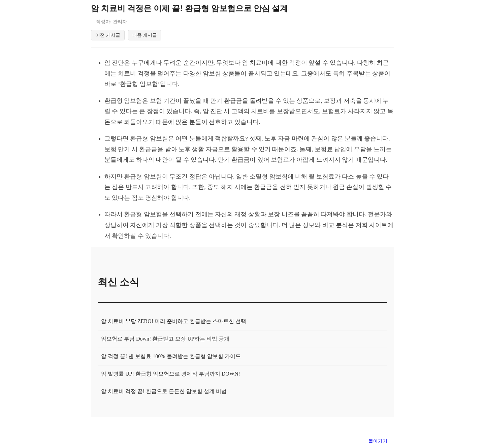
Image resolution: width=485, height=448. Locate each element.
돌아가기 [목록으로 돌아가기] (378, 442)
